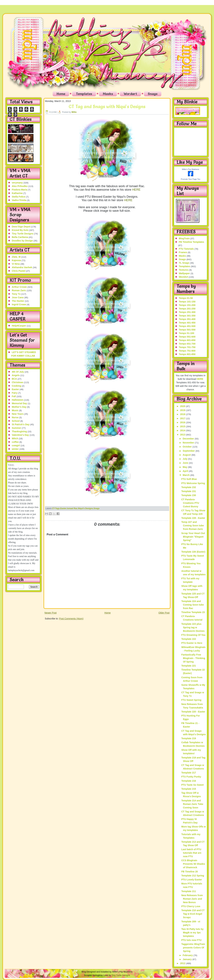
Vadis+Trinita (19, 200)
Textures (184, 270)
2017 (183, 418)
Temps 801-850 (187, 354)
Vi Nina (16, 264)
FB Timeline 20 (190, 872)
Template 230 (189, 495)
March (186, 475)
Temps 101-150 (187, 302)
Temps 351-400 (187, 319)
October (188, 447)
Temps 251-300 (187, 312)
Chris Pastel (19, 271)
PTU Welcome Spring (193, 483)
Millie (74, 112)
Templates (84, 94)
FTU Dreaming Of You (193, 635)
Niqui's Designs (86, 508)
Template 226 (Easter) (193, 552)
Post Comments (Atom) (71, 619)
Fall (14, 396)
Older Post (164, 613)
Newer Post (50, 613)
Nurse (15, 417)
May (185, 467)
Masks (108, 94)
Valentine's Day (20, 435)
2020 (183, 406)
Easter (15, 389)
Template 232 (189, 487)
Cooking (17, 386)
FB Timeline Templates (192, 242)
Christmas (18, 382)
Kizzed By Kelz (20, 230)
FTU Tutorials (186, 249)
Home (61, 94)
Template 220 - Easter (193, 712)
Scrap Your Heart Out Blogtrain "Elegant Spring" (193, 537)
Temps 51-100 (187, 333)
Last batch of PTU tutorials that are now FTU (191, 853)
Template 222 (189, 639)
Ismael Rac (72, 508)
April (186, 471)
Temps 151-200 (187, 305)
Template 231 (189, 491)
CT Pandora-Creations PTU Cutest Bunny (190, 503)
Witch (15, 438)
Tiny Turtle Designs (23, 234)
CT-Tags (56, 508)
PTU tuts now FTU (191, 940)
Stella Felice (19, 197)
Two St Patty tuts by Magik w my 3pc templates (192, 933)
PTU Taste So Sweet (192, 785)
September (189, 451)
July (185, 459)
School (16, 421)
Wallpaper (184, 273)
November (189, 443)
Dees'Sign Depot (21, 227)
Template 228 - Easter (193, 518)
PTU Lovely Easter (192, 880)
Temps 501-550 (187, 330)
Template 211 (189, 891)
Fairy (15, 393)
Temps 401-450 (187, 323)
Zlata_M (16, 257)
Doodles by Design (22, 241)
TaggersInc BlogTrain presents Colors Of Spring (193, 948)
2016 (183, 422)
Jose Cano (18, 297)
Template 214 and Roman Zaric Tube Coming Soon (192, 804)
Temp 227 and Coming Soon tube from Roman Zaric (192, 526)
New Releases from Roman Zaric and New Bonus (192, 899)
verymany (17, 183)
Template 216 (189, 781)
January (188, 959)
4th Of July (18, 372)
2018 (183, 414)
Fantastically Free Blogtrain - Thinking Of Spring (193, 658)
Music (15, 410)
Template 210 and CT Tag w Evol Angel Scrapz (193, 914)
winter (15, 449)
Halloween (18, 400)
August (187, 455)
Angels (16, 375)
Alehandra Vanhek (22, 267)
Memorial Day (19, 403)
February (188, 955)
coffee (15, 442)
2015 (183, 426)
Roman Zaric (19, 290)
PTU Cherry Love (191, 906)
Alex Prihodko (20, 186)
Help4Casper (19, 326)
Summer (17, 428)
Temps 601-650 (187, 340)
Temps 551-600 (187, 337)
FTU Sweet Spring (191, 700)
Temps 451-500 (187, 326)
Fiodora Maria (20, 190)
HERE (136, 190)
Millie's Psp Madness (190, 169)
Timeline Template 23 (193, 612)
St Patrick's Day (21, 424)
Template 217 (189, 773)
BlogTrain (184, 238)
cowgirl (16, 445)
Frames (183, 252)
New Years (18, 414)
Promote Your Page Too (191, 179)
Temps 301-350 (187, 316)
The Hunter (18, 301)
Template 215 (189, 789)
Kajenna (16, 260)
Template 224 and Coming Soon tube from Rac (192, 605)
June (186, 463)
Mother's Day (19, 407)
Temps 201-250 (187, 309)
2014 (183, 430)
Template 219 (189, 738)
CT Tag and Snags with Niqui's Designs (107, 107)
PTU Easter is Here (192, 643)
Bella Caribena (20, 237)
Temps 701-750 (187, 347)
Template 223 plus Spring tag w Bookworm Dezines (193, 627)
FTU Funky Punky (191, 777)
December (189, 439)
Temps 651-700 (187, 344)
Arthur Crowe (19, 287)
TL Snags (184, 263)
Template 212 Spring (193, 876)
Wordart (130, 94)
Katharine (17, 193)
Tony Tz (16, 294)
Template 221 (189, 666)
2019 (183, 410)
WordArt (184, 277)
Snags (153, 94)
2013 (183, 435)
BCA (14, 379)
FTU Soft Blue (189, 479)
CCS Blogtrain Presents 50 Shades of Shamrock (193, 864)
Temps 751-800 (187, 351)
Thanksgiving (19, 431)
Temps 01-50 (186, 298)
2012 (183, 963)
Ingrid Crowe (19, 304)
